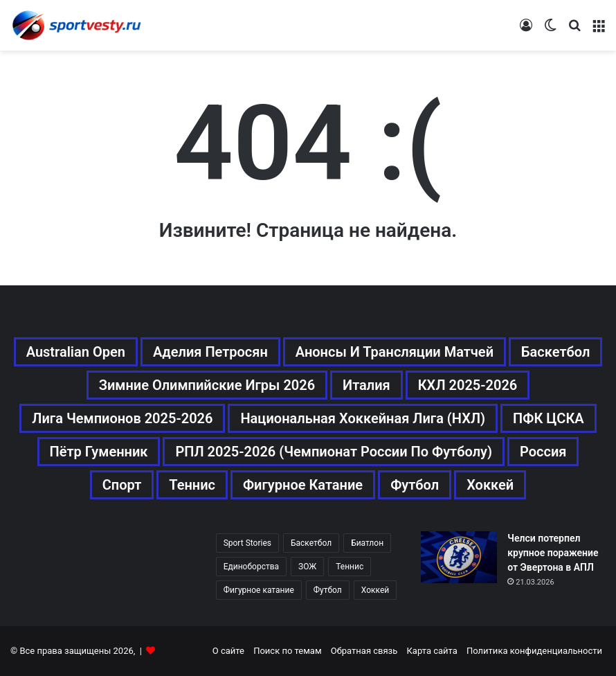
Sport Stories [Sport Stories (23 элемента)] (247, 543)
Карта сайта (432, 651)
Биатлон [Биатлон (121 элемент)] (367, 543)
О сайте (228, 651)
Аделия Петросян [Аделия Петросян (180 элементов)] (210, 352)
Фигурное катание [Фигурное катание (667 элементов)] (303, 485)
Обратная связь (364, 651)
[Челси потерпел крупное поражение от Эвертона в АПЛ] (459, 557)
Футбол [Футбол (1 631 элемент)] (415, 485)
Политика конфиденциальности (534, 651)
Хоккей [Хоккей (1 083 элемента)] (490, 485)
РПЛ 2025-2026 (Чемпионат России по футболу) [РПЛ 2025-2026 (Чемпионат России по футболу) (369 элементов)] (334, 452)
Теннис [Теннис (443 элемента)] (192, 485)
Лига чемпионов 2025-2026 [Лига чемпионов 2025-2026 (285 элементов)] (122, 418)
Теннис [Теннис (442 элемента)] (350, 567)
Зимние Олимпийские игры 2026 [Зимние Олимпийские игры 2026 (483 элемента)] (207, 385)
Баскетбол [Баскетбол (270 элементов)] (555, 352)
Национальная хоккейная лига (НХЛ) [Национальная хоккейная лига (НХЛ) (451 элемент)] (363, 418)
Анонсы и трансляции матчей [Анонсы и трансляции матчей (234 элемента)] (395, 352)
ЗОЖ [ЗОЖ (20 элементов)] (307, 567)
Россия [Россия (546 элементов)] (543, 452)
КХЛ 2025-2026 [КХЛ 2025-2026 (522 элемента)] (468, 385)
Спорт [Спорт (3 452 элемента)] (122, 485)
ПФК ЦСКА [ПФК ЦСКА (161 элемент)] (549, 418)
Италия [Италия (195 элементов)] (366, 385)
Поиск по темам (287, 651)
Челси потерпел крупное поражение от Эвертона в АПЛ (553, 553)
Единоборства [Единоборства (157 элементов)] (251, 567)
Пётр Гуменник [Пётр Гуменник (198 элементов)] (99, 452)
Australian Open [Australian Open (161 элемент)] (76, 352)
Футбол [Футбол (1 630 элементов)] (328, 590)
